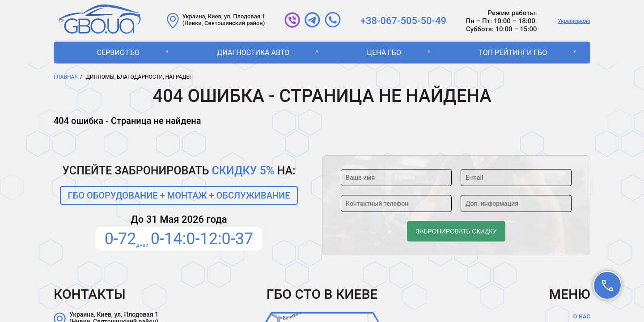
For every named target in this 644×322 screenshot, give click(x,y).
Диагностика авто (253, 53)
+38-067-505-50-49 (403, 21)
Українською (574, 21)
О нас (582, 316)
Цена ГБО (384, 53)
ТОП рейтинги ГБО (513, 53)
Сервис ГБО (118, 53)
